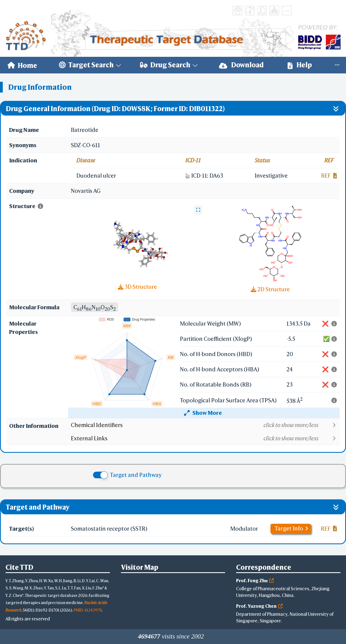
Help (300, 65)
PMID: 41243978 (88, 610)
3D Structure (137, 287)
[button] (205, 425)
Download (241, 65)
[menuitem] (22, 65)
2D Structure (270, 289)
